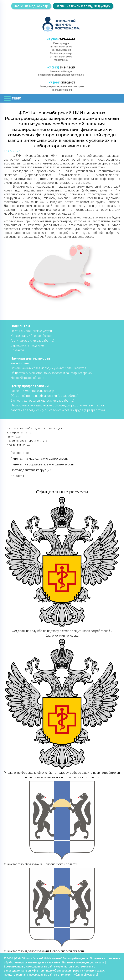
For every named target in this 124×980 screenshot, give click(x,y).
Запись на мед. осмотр (31, 6)
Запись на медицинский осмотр (32, 391)
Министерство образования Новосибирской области (62, 823)
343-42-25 (61, 68)
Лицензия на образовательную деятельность (42, 464)
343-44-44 (61, 39)
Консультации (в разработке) (31, 336)
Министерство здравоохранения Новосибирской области (62, 910)
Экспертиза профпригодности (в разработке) (42, 401)
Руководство (20, 453)
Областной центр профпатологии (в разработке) (44, 396)
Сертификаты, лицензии (27, 345)
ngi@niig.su (14, 437)
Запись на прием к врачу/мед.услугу (83, 6)
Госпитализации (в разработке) (32, 341)
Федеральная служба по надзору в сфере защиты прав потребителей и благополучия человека (62, 567)
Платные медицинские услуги (31, 331)
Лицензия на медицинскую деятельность (39, 459)
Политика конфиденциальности (83, 963)
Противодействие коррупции (31, 470)
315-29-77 (62, 83)
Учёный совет (20, 363)
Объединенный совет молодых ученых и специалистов (48, 368)
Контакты (17, 350)
